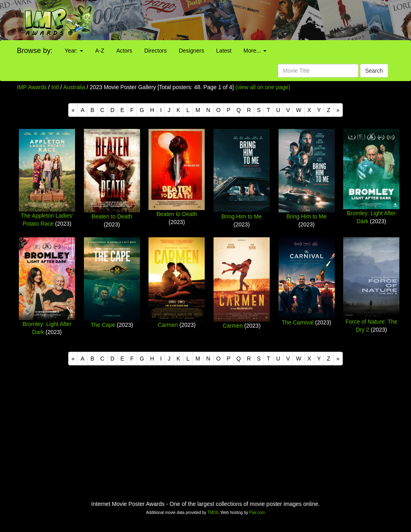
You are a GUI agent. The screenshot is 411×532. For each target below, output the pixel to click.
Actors (124, 51)
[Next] (338, 110)
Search (374, 71)
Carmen (168, 325)
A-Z (100, 51)
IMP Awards (32, 87)
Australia (74, 87)
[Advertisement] (257, 20)
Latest (224, 51)
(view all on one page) (263, 87)
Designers (191, 51)
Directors (155, 51)
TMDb (213, 513)
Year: (74, 51)
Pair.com (257, 513)
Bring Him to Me (242, 216)
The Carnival (298, 322)
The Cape (103, 325)
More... (255, 51)
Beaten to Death (112, 216)
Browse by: (35, 51)
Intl (55, 87)
